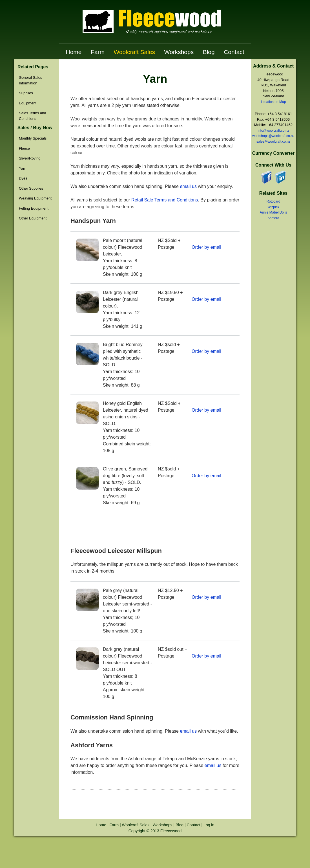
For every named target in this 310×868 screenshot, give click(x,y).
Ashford (273, 218)
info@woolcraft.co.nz (273, 131)
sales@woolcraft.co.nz (273, 142)
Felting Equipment (34, 208)
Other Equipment (33, 218)
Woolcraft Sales (134, 52)
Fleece (24, 148)
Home (74, 52)
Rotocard (274, 201)
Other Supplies (31, 188)
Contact (234, 52)
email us (188, 186)
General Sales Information (30, 80)
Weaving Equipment (35, 198)
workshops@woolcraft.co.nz (273, 136)
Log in (209, 825)
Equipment (28, 103)
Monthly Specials (33, 138)
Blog (209, 52)
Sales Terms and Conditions (33, 116)
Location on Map (274, 102)
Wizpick (273, 207)
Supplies (26, 93)
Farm (98, 52)
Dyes (23, 178)
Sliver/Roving (30, 158)
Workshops (179, 52)
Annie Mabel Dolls (274, 212)
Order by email (206, 247)
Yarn (23, 168)
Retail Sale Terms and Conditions (165, 200)
